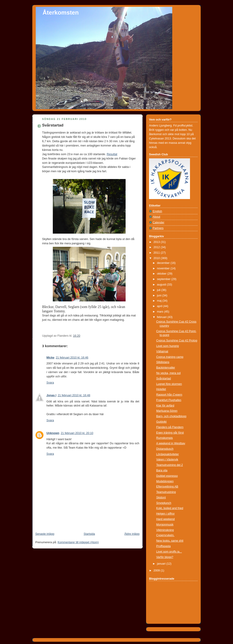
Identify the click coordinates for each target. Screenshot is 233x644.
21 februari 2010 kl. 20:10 (77, 433)
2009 (157, 571)
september (164, 279)
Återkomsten (61, 13)
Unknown (53, 433)
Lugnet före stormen (169, 384)
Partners (158, 228)
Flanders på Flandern (170, 427)
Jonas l (51, 395)
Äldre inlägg (132, 534)
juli (159, 290)
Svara (50, 383)
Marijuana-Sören (167, 411)
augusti (162, 285)
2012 (157, 247)
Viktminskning (165, 530)
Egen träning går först (170, 433)
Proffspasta (164, 546)
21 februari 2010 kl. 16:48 (74, 395)
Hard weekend (166, 519)
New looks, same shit (170, 541)
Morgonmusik (165, 525)
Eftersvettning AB (167, 487)
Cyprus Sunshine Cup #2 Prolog (177, 341)
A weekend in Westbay (171, 443)
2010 (157, 258)
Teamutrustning (166, 492)
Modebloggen (165, 481)
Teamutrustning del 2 (170, 465)
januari (162, 564)
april (160, 306)
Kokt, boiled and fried (170, 508)
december (164, 263)
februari (162, 317)
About (156, 217)
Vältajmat (162, 351)
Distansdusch (165, 449)
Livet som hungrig (168, 346)
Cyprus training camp (170, 357)
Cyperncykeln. (165, 535)
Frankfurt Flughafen (169, 400)
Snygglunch (164, 503)
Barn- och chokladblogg (171, 416)
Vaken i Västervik (167, 460)
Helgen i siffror (166, 514)
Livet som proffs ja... (169, 552)
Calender (158, 222)
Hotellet (161, 389)
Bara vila (162, 470)
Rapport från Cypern (169, 395)
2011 (157, 253)
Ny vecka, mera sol (168, 373)
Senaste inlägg (45, 534)
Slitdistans (163, 362)
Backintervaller (166, 368)
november (164, 268)
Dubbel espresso (167, 476)
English (157, 211)
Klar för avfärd (165, 406)
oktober (162, 274)
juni (160, 295)
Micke (50, 358)
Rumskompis (165, 438)
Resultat (112, 154)
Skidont (161, 498)
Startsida (89, 534)
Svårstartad (53, 125)
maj (160, 301)
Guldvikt (162, 422)
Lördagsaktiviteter (168, 454)
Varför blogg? (165, 557)
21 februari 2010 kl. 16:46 (72, 358)
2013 (157, 242)
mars (161, 312)
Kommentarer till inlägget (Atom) (78, 542)
